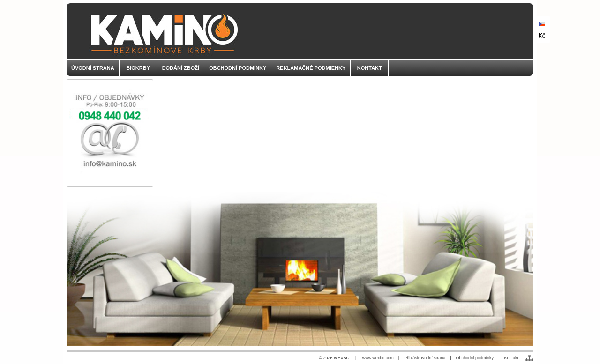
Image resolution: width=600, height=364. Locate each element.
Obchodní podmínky (475, 358)
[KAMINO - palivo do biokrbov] (300, 31)
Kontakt (511, 358)
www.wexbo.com (378, 358)
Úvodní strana (432, 358)
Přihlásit (412, 358)
